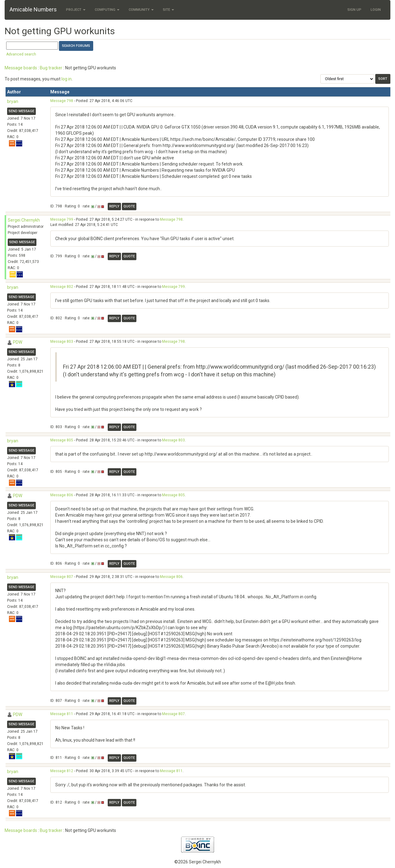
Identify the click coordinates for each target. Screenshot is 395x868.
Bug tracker (51, 68)
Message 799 (62, 219)
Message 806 (62, 495)
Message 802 (62, 287)
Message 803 (62, 342)
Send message (21, 111)
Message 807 (62, 577)
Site (168, 10)
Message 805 (62, 440)
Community (141, 10)
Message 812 (62, 771)
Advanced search (21, 54)
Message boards (21, 68)
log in (67, 79)
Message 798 (62, 101)
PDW (18, 342)
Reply (114, 206)
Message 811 (62, 714)
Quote (129, 206)
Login (376, 10)
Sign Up (354, 10)
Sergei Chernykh (24, 220)
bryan (13, 101)
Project (76, 10)
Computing (107, 10)
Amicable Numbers (33, 9)
